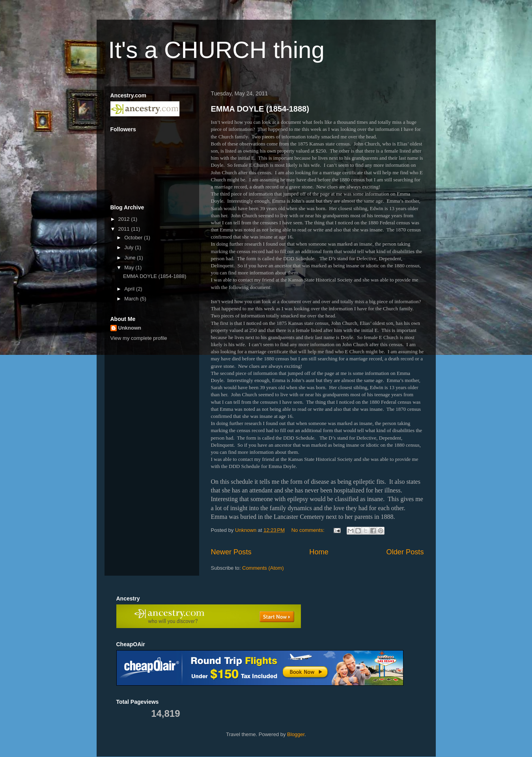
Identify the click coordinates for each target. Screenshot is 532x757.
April (130, 289)
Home (319, 552)
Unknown (130, 328)
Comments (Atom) (263, 568)
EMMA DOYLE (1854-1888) (260, 109)
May (130, 268)
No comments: (309, 530)
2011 (125, 229)
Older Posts (405, 552)
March (132, 299)
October (134, 238)
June (131, 258)
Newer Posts (231, 552)
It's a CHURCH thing (217, 50)
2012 (125, 219)
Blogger (296, 734)
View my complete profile (139, 338)
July (130, 247)
